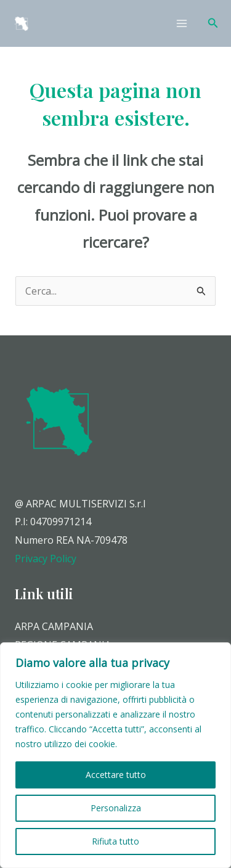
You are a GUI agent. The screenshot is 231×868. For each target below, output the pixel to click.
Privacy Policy (46, 559)
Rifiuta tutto (115, 841)
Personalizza (116, 808)
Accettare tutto (116, 775)
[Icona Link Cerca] (213, 23)
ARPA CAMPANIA (54, 626)
